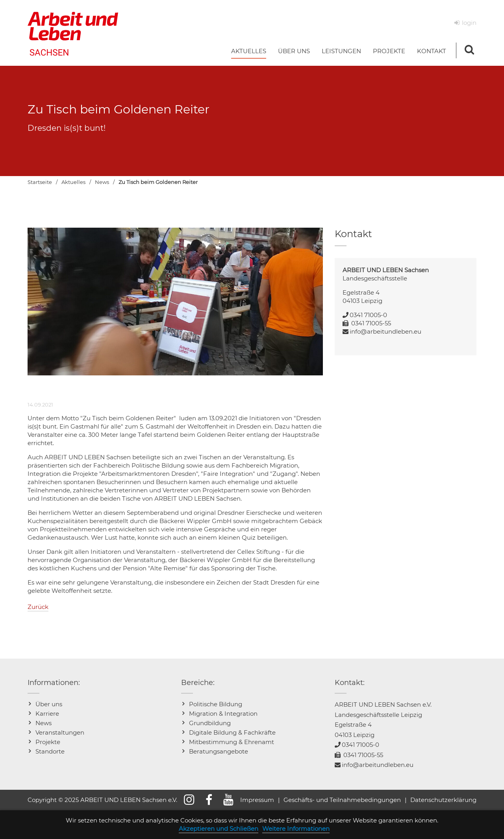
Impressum (257, 800)
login (469, 23)
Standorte (50, 751)
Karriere (47, 714)
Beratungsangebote (219, 751)
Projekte (48, 742)
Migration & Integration (223, 714)
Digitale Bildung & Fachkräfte (232, 732)
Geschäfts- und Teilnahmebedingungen (342, 800)
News (102, 182)
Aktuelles (73, 182)
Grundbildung (210, 723)
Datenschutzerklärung (443, 800)
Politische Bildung (216, 704)
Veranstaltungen (60, 732)
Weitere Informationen (296, 829)
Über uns (49, 704)
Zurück (38, 607)
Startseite (40, 182)
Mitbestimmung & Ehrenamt (232, 742)
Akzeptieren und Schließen (219, 829)
